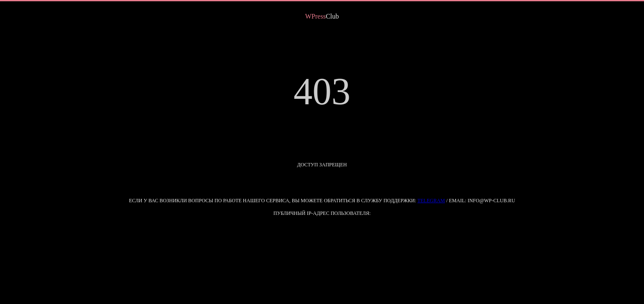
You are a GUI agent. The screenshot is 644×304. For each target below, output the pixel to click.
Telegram (431, 201)
